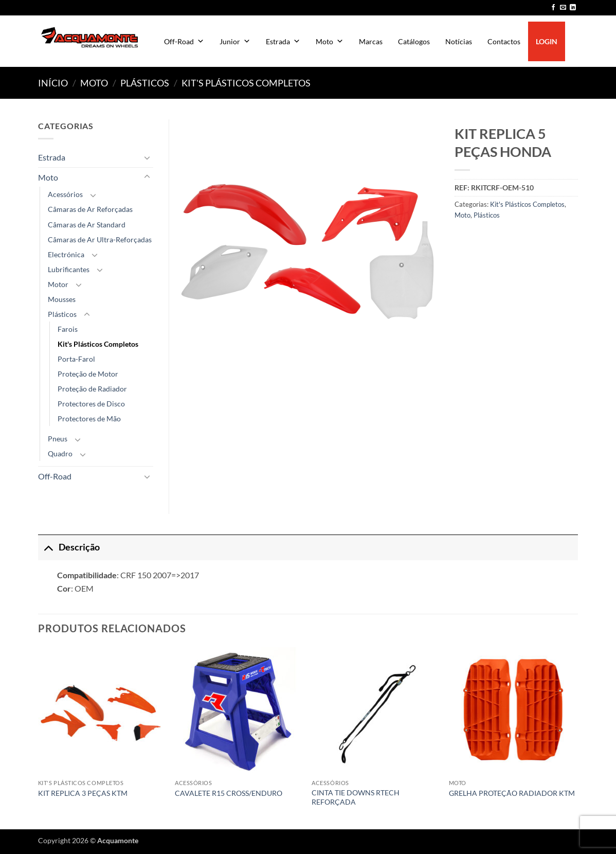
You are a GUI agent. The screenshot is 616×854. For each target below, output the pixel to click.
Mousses (62, 299)
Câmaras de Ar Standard (87, 225)
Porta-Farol (76, 359)
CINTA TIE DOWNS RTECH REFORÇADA (356, 797)
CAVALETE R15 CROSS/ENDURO (229, 793)
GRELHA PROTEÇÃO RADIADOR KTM (512, 793)
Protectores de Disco (91, 404)
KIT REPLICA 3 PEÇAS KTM (83, 793)
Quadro (60, 453)
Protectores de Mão (89, 419)
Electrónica (66, 254)
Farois (68, 329)
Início (53, 83)
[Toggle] (147, 157)
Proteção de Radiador (92, 389)
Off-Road (184, 41)
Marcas (371, 41)
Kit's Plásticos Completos (246, 83)
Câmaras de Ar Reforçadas (90, 209)
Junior (235, 41)
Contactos (504, 41)
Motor (58, 284)
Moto (330, 41)
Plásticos (145, 83)
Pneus (58, 439)
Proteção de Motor (88, 374)
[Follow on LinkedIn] (573, 8)
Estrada (283, 41)
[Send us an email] (563, 8)
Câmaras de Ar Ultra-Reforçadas (100, 239)
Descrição (69, 547)
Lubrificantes (69, 269)
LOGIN (547, 41)
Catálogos (414, 41)
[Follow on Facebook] (553, 8)
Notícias (459, 41)
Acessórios (65, 194)
